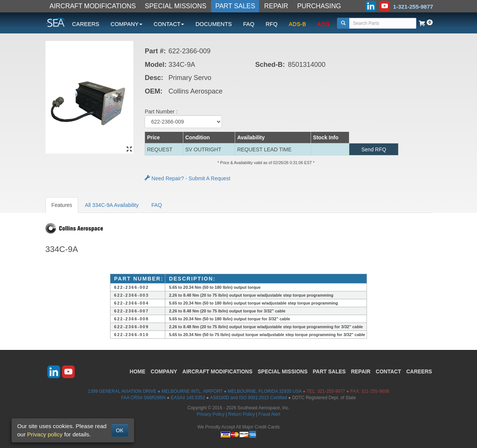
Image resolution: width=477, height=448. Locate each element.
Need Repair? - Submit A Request (187, 178)
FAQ (249, 24)
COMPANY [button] (126, 24)
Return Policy (242, 414)
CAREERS (86, 24)
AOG (324, 24)
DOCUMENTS (214, 24)
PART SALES (235, 6)
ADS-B (297, 24)
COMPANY (164, 371)
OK (120, 430)
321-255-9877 (331, 391)
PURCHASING (319, 6)
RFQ (272, 24)
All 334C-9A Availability (112, 205)
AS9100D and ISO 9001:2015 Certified (248, 398)
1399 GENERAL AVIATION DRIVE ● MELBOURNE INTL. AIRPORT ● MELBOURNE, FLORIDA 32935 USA (195, 391)
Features (62, 205)
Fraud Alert (269, 414)
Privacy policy (45, 434)
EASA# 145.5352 (188, 398)
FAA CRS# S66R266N (143, 398)
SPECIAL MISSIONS (176, 6)
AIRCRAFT (217, 371)
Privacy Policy (211, 414)
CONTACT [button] (169, 24)
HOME (137, 371)
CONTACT (388, 371)
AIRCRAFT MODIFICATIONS (93, 6)
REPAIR (276, 6)
